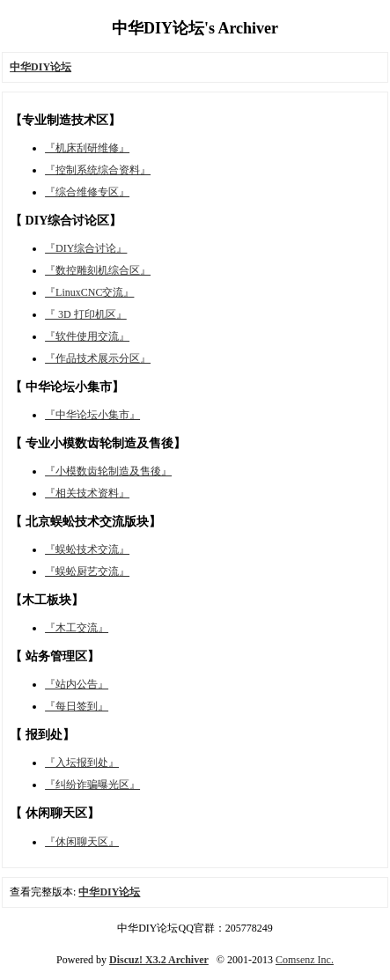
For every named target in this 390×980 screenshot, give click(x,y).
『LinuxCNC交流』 (89, 292)
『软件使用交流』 (87, 336)
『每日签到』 (77, 706)
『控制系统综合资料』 (98, 170)
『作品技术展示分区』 (98, 358)
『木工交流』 (77, 628)
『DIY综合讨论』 (86, 248)
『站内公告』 (77, 684)
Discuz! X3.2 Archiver (159, 960)
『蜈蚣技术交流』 (87, 549)
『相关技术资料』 (87, 493)
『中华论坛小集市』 (92, 415)
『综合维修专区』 (87, 192)
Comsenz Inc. (305, 960)
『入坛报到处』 (82, 763)
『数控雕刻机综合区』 (98, 270)
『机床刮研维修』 (87, 148)
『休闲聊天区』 (82, 842)
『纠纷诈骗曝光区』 (92, 785)
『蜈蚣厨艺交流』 (87, 571)
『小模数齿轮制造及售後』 (108, 471)
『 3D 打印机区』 (86, 314)
